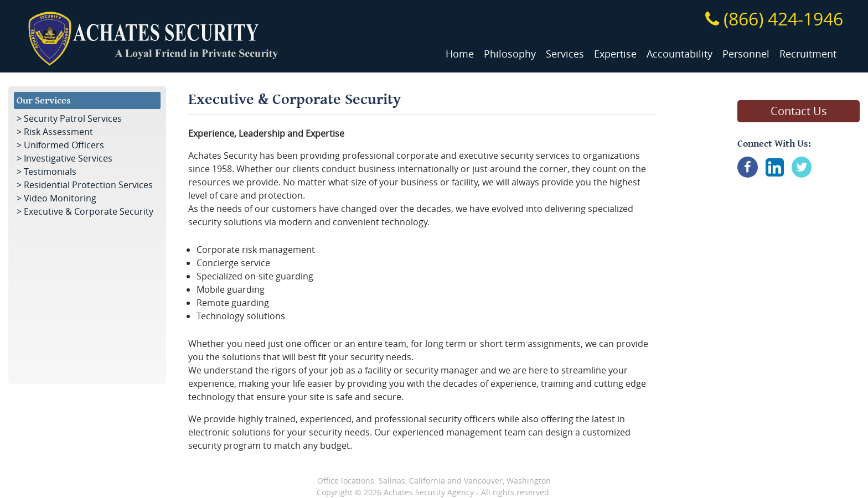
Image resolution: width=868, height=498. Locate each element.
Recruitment (808, 54)
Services (565, 54)
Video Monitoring (60, 198)
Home (460, 54)
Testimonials (50, 172)
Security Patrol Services (73, 118)
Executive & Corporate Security (89, 211)
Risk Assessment (58, 132)
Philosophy (510, 54)
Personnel (746, 54)
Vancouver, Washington (507, 481)
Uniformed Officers (64, 145)
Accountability (680, 54)
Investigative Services (68, 158)
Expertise (615, 54)
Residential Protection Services (88, 185)
